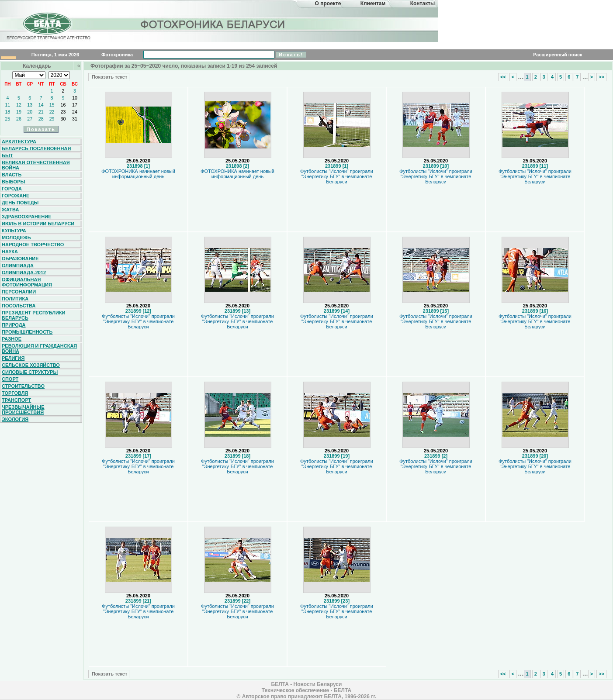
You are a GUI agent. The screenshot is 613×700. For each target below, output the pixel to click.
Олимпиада (18, 266)
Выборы (13, 182)
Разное (12, 339)
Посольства (19, 306)
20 (30, 112)
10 (75, 98)
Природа (14, 325)
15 (52, 105)
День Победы (20, 203)
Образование (20, 259)
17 (75, 105)
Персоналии (19, 292)
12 (19, 105)
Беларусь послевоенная (36, 148)
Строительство (23, 386)
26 (19, 119)
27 (30, 119)
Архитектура (19, 141)
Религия (13, 358)
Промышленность (27, 332)
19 (19, 112)
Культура (14, 231)
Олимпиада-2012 (24, 272)
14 (41, 105)
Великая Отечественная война (36, 165)
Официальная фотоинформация (27, 282)
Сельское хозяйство (31, 365)
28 (41, 119)
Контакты (423, 3)
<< (503, 77)
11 (7, 105)
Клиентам (373, 3)
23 (63, 112)
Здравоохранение (27, 217)
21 (41, 112)
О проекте (328, 3)
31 (75, 119)
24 (75, 112)
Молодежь (16, 238)
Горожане (16, 196)
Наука (10, 252)
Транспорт (16, 400)
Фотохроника (117, 55)
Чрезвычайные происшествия (23, 410)
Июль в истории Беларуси (38, 224)
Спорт (10, 379)
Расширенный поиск (558, 55)
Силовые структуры (30, 372)
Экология (15, 419)
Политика (15, 299)
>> (601, 77)
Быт (7, 155)
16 (63, 105)
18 (7, 112)
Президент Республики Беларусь (34, 315)
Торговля (15, 393)
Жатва (10, 210)
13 (30, 105)
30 (63, 119)
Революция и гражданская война (39, 348)
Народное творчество (33, 245)
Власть (12, 175)
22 (52, 112)
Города (12, 189)
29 (52, 119)
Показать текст (109, 77)
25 (7, 119)
